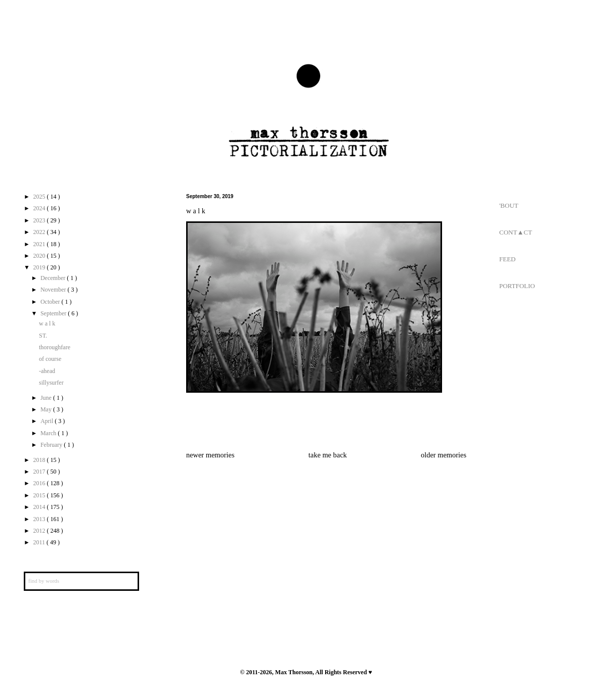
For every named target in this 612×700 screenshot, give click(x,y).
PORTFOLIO (517, 286)
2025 (40, 197)
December (54, 278)
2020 (40, 256)
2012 (40, 531)
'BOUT (509, 205)
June (47, 398)
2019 (40, 267)
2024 (40, 208)
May (47, 409)
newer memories (210, 455)
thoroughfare (55, 347)
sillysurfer (51, 383)
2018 (40, 460)
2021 (40, 244)
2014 (40, 507)
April (48, 421)
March (49, 433)
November (54, 290)
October (51, 302)
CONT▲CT (516, 232)
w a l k (47, 323)
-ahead (47, 371)
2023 (40, 220)
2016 (40, 483)
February (52, 445)
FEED (508, 259)
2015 (40, 495)
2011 (40, 542)
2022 (40, 232)
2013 (40, 519)
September (54, 313)
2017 (40, 472)
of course (50, 359)
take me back (328, 455)
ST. (43, 336)
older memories (444, 455)
